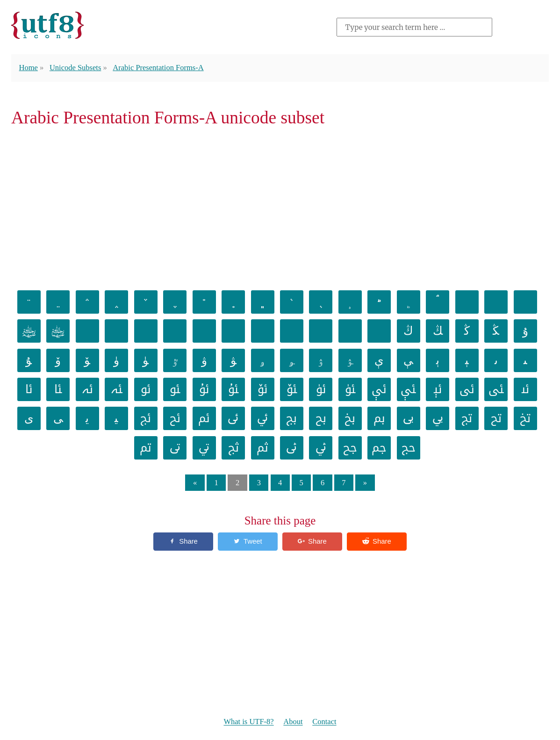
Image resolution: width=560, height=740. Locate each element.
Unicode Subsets (76, 68)
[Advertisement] (280, 207)
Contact (325, 722)
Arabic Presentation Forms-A (159, 68)
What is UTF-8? (248, 722)
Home (29, 68)
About (293, 722)
